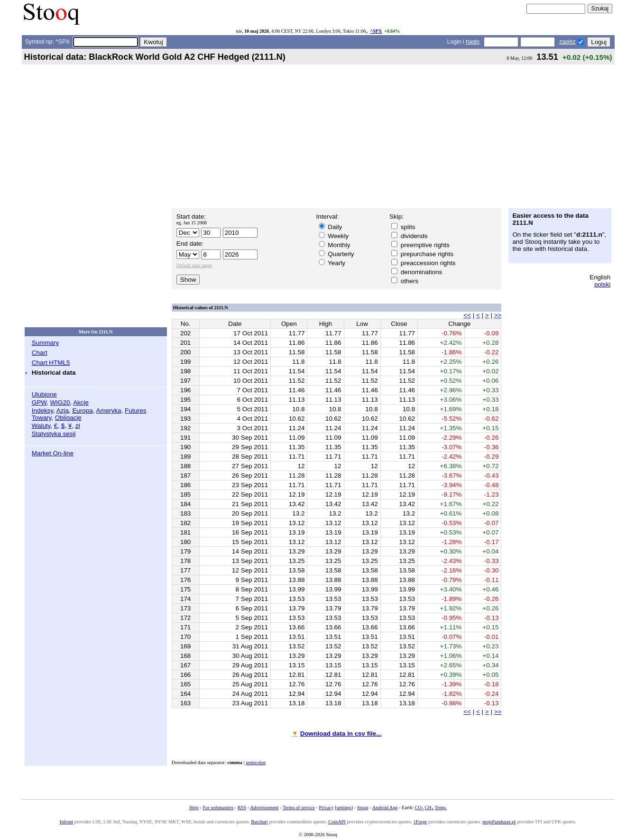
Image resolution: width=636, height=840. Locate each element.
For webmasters (218, 808)
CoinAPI (337, 822)
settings (344, 808)
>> (498, 315)
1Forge (420, 822)
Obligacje (68, 418)
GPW (39, 402)
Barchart (259, 822)
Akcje (81, 402)
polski (602, 284)
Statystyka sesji (54, 434)
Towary (42, 418)
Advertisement (264, 808)
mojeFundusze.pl (499, 822)
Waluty (41, 426)
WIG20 (60, 402)
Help (194, 808)
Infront (66, 822)
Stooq (363, 808)
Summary (46, 343)
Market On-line (53, 453)
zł (78, 426)
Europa (82, 411)
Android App (385, 808)
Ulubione (44, 394)
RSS (242, 808)
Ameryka (108, 411)
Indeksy (42, 411)
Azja (63, 411)
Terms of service (299, 808)
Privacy (326, 808)
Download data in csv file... (341, 734)
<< (467, 315)
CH (429, 808)
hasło (473, 42)
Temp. (441, 808)
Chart (40, 353)
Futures (136, 411)
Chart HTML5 (51, 363)
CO (419, 808)
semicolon (256, 762)
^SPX (376, 31)
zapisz (567, 42)
